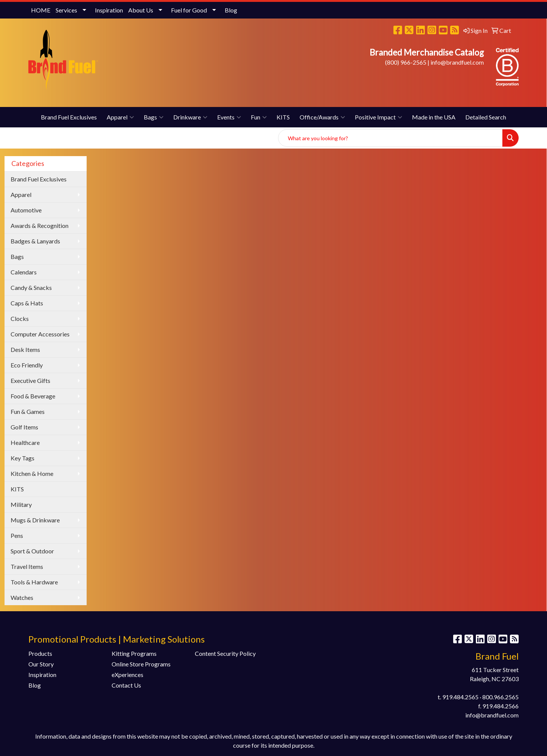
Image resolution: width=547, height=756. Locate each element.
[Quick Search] (390, 138)
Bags (154, 117)
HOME (41, 10)
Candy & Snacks (31, 287)
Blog (231, 10)
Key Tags (23, 458)
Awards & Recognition (40, 225)
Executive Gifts (30, 380)
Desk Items (25, 349)
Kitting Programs (134, 653)
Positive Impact (378, 117)
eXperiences (127, 675)
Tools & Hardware (34, 582)
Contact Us (126, 685)
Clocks (20, 318)
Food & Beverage (33, 396)
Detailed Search (486, 117)
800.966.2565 (500, 697)
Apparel (120, 117)
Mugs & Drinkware (35, 520)
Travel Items (27, 566)
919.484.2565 (460, 697)
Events (229, 117)
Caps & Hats (27, 303)
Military (21, 504)
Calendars (24, 272)
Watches (22, 597)
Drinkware (190, 117)
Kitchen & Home (32, 473)
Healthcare (25, 442)
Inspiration (109, 10)
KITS (283, 117)
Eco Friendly (27, 365)
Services (66, 10)
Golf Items (24, 427)
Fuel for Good (189, 10)
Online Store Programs (141, 664)
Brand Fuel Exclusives (69, 117)
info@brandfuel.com (457, 62)
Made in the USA (434, 117)
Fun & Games (28, 411)
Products (40, 653)
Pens (17, 535)
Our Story (41, 664)
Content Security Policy (225, 653)
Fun (259, 117)
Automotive (26, 210)
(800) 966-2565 (406, 62)
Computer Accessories (40, 334)
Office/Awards (322, 117)
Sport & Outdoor (32, 551)
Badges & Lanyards (35, 241)
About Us (141, 10)
